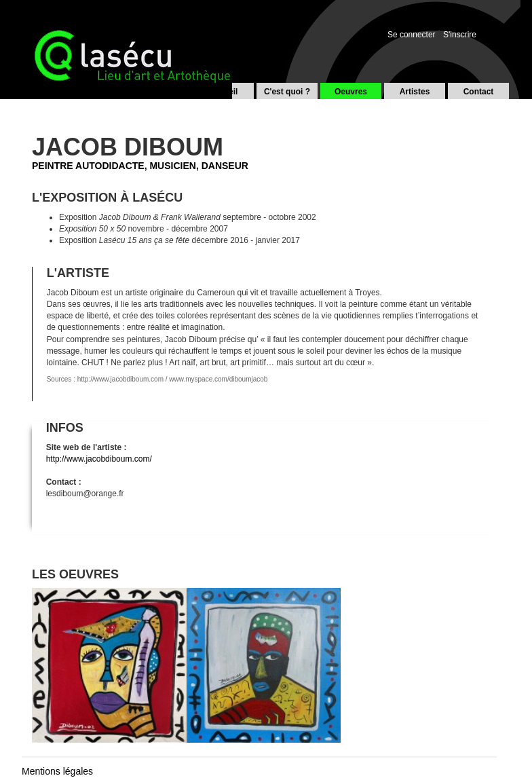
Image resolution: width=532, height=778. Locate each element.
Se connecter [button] (412, 35)
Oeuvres (351, 92)
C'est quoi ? (287, 92)
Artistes (415, 92)
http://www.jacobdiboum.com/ (99, 459)
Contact (479, 92)
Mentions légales (57, 771)
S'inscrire (460, 35)
